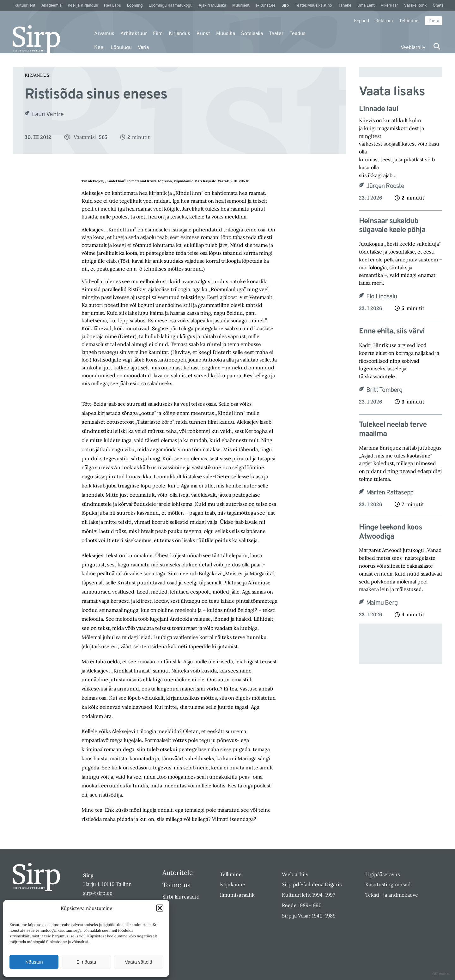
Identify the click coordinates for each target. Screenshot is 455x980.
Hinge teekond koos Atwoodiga (391, 532)
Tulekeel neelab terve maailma (393, 430)
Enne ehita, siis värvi (392, 332)
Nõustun (34, 962)
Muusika (226, 34)
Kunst (203, 34)
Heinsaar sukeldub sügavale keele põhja (392, 226)
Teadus (297, 34)
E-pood (361, 21)
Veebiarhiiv (413, 48)
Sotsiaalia (252, 34)
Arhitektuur (134, 34)
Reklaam (384, 21)
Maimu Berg (382, 603)
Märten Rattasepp (390, 493)
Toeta (434, 21)
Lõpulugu (121, 48)
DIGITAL (441, 974)
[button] (160, 908)
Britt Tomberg (384, 390)
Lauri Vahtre (48, 115)
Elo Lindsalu (382, 297)
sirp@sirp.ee (98, 893)
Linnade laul (379, 109)
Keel (99, 48)
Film (158, 34)
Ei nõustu (86, 962)
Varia (143, 48)
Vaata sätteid (138, 962)
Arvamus (104, 34)
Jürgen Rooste (385, 186)
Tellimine (409, 21)
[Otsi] (437, 46)
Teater (276, 34)
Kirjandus (179, 34)
